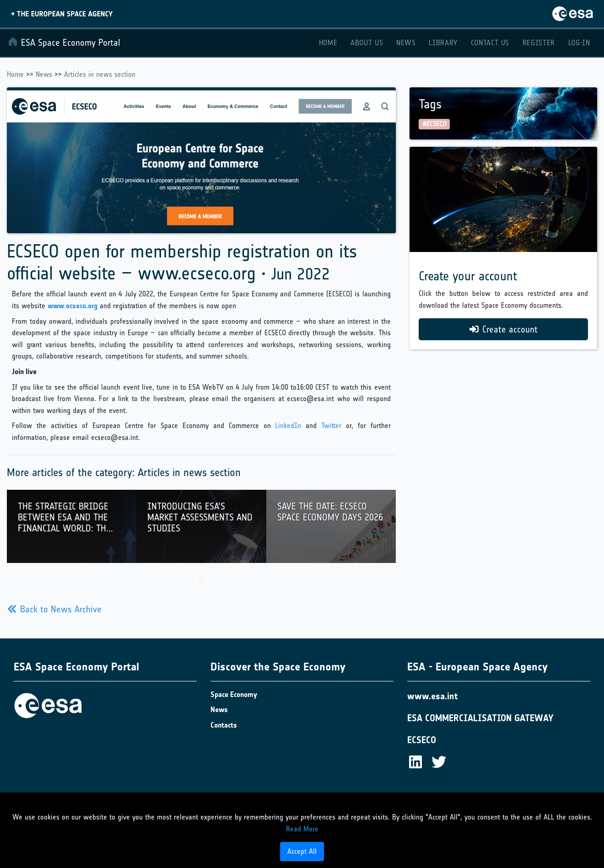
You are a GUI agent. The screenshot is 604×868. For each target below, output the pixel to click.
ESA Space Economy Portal (64, 42)
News (406, 43)
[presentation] (196, 584)
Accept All (302, 851)
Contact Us (490, 43)
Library (443, 43)
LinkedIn (288, 426)
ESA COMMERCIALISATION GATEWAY (480, 718)
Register (539, 43)
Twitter (331, 426)
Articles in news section (100, 74)
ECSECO (422, 740)
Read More (302, 829)
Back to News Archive (54, 609)
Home (328, 43)
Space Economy (234, 694)
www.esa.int (432, 696)
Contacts (224, 725)
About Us (367, 43)
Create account (504, 329)
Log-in (579, 43)
